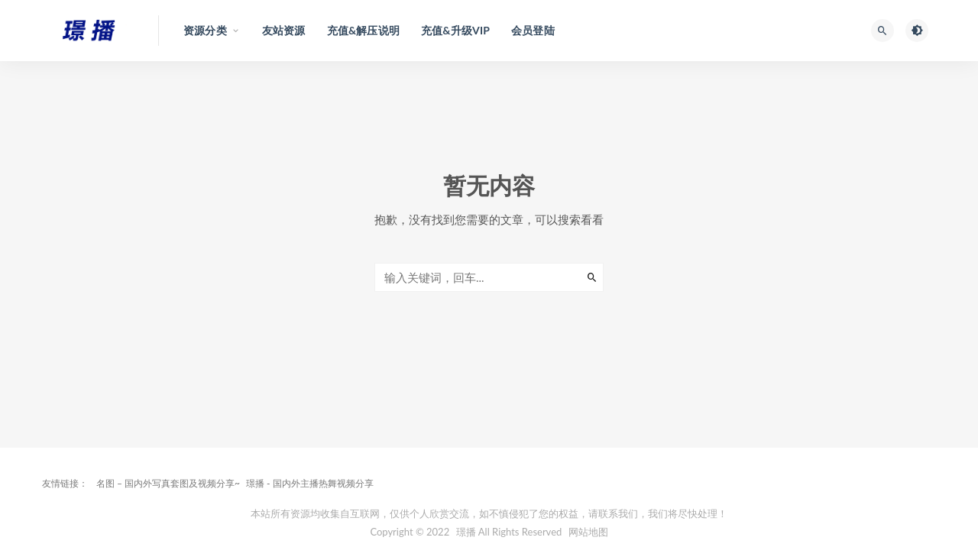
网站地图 (588, 532)
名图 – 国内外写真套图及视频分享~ (168, 483)
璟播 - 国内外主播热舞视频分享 (310, 483)
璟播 (466, 532)
